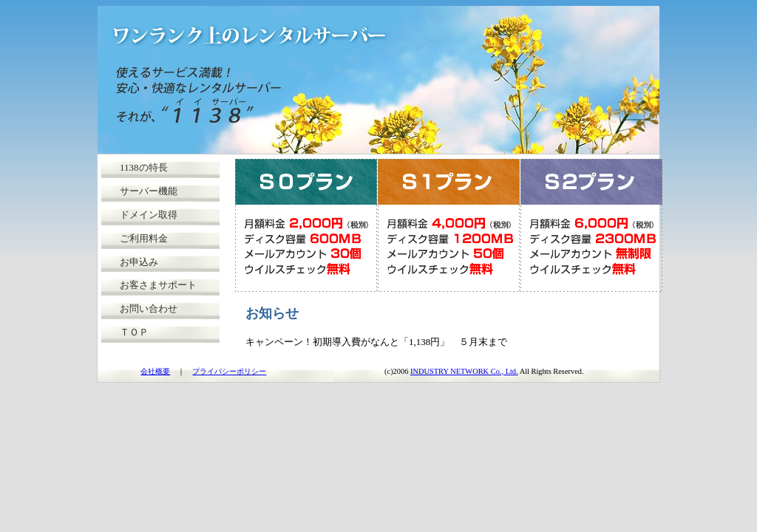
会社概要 (155, 371)
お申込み (139, 262)
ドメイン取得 (149, 215)
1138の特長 (144, 167)
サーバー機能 (149, 191)
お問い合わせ (149, 308)
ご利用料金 (144, 238)
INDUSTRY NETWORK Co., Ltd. (464, 371)
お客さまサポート (158, 285)
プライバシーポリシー (229, 371)
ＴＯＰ (134, 332)
